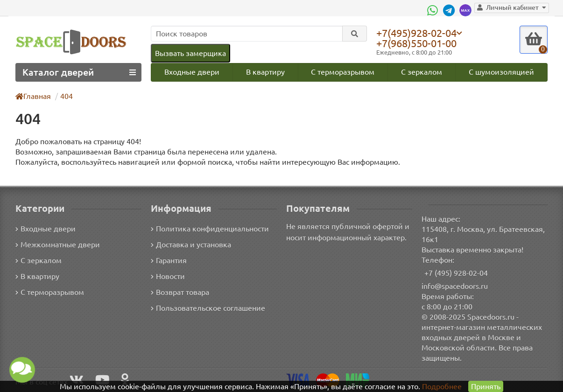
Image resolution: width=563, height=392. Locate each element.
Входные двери (191, 72)
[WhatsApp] (438, 10)
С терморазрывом (343, 72)
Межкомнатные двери (56, 245)
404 (67, 96)
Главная (34, 96)
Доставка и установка (191, 245)
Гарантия (169, 261)
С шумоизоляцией (502, 72)
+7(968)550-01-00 (418, 43)
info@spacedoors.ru (455, 286)
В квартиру (265, 72)
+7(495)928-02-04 (418, 33)
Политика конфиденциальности (208, 229)
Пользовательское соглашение (207, 308)
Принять (485, 386)
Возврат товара (180, 292)
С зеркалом (422, 72)
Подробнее (442, 386)
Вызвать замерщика (190, 53)
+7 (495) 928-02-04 (456, 273)
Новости (168, 276)
